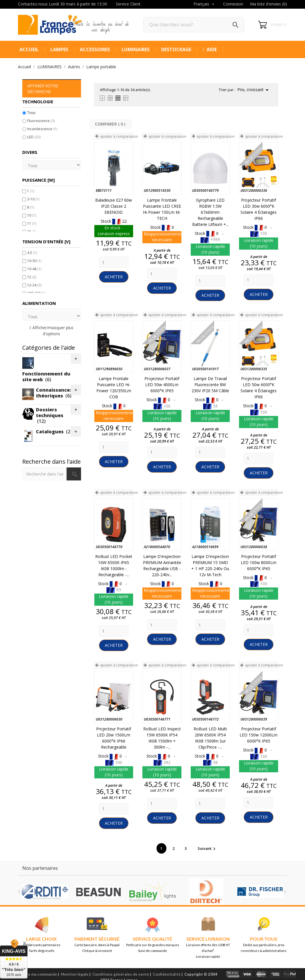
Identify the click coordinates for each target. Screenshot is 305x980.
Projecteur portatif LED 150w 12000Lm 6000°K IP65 (259, 735)
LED (34, 137)
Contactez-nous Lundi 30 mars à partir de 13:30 (63, 4)
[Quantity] (114, 262)
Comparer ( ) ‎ (111, 124)
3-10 (33, 199)
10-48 (34, 269)
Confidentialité (167, 974)
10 (32, 215)
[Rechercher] (194, 25)
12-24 (34, 285)
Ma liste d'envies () (269, 4)
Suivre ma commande (38, 974)
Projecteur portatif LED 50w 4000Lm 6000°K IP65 (162, 385)
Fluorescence (41, 121)
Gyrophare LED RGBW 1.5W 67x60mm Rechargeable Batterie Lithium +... (210, 212)
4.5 (32, 253)
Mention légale (75, 974)
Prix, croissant (254, 90)
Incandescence (42, 129)
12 (32, 277)
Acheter (114, 277)
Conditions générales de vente (121, 974)
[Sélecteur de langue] (205, 4)
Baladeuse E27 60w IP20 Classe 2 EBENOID (114, 206)
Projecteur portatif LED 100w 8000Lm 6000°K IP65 (259, 562)
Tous (31, 113)
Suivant (207, 848)
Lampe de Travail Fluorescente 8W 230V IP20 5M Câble (210, 385)
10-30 (34, 261)
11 (32, 223)
